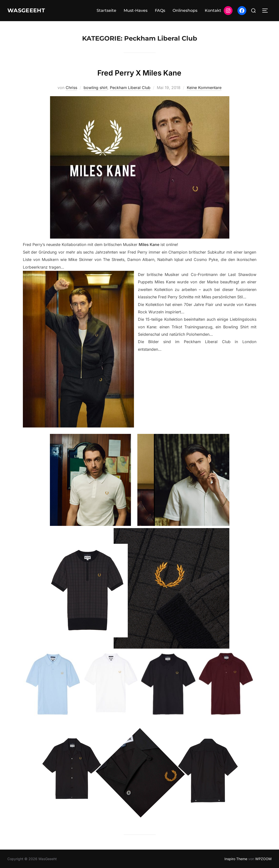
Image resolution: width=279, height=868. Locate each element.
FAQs (160, 10)
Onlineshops (185, 10)
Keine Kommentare (204, 88)
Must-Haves (136, 10)
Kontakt (213, 10)
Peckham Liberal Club (130, 88)
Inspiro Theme (236, 859)
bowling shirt (95, 88)
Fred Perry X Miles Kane (139, 72)
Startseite (106, 10)
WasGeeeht (30, 11)
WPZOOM (263, 859)
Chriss (71, 88)
